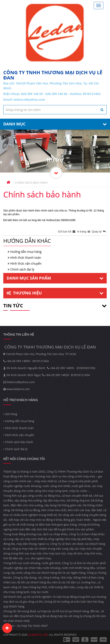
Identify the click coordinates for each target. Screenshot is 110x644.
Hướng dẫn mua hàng (26, 252)
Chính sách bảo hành (18, 442)
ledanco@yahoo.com (29, 99)
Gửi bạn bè (67, 231)
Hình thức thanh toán (26, 258)
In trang (84, 232)
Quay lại (99, 232)
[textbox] (55, 110)
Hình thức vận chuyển (26, 263)
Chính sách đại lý (22, 269)
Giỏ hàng (10, 414)
